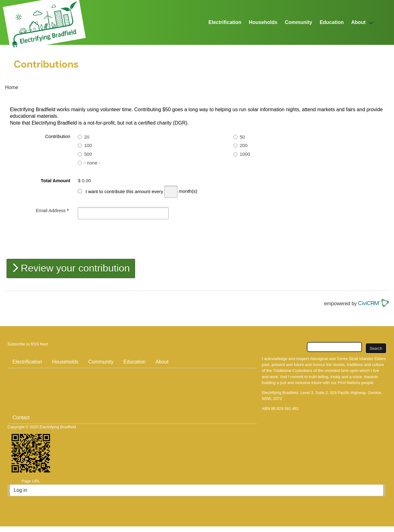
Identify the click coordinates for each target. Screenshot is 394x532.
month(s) (188, 191)
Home (12, 87)
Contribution (58, 136)
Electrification (225, 22)
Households (263, 22)
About (359, 22)
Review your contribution (71, 268)
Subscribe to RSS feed (28, 344)
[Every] (171, 192)
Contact (21, 418)
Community (298, 22)
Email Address (52, 210)
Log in (21, 490)
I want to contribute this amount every (124, 191)
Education (332, 22)
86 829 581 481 (285, 408)
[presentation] (58, 240)
